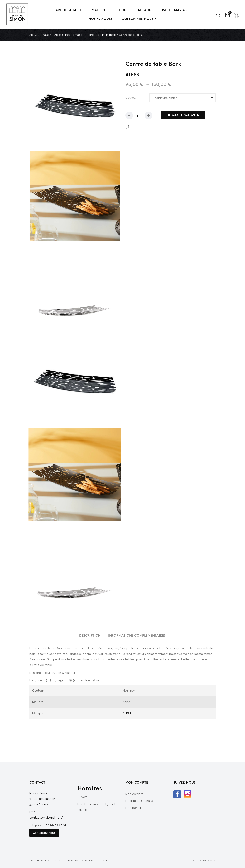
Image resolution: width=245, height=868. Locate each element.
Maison (47, 35)
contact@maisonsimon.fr (47, 818)
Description (90, 636)
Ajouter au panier (185, 115)
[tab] (90, 636)
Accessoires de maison (69, 35)
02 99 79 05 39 (56, 825)
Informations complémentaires (137, 636)
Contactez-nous (44, 833)
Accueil (34, 35)
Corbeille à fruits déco (102, 35)
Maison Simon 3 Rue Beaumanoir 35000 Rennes (42, 799)
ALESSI (127, 714)
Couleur (131, 98)
